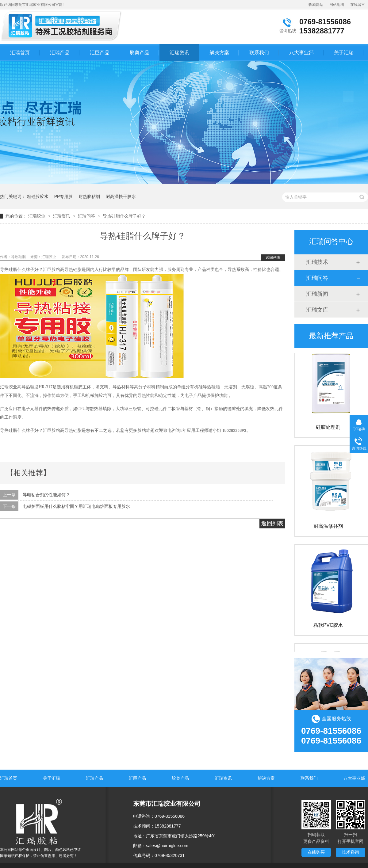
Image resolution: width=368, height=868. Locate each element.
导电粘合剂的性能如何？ (46, 495)
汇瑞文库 (317, 310)
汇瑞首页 (20, 53)
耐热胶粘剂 (89, 196)
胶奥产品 (140, 53)
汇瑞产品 (60, 53)
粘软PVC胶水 (328, 626)
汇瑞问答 (86, 216)
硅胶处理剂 (328, 428)
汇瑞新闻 (317, 294)
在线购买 (316, 852)
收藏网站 (316, 5)
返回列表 (273, 257)
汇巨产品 (100, 53)
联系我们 (259, 53)
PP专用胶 (64, 196)
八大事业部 (301, 53)
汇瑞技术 (317, 262)
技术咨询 (351, 852)
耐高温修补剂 (328, 527)
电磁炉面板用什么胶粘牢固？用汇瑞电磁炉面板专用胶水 (76, 506)
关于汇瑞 (344, 53)
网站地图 (337, 5)
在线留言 (358, 5)
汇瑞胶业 (37, 216)
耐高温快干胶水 (121, 196)
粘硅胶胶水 (38, 196)
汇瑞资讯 (179, 53)
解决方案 (219, 53)
